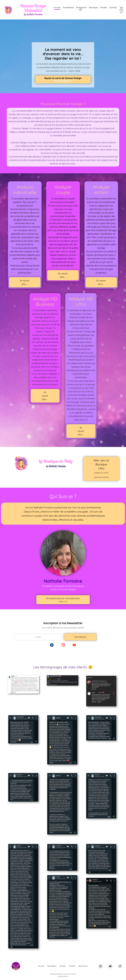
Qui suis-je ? (122, 10)
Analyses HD (81, 9)
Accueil (57, 8)
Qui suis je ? (83, 966)
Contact (113, 8)
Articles (103, 8)
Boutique (93, 8)
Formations (68, 8)
